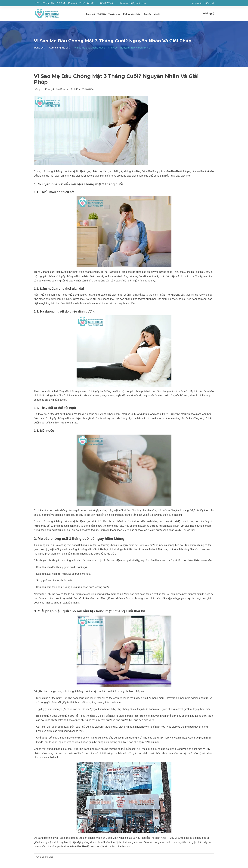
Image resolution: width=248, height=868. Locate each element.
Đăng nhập (197, 3)
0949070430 (107, 3)
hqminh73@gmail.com (133, 3)
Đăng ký (210, 3)
